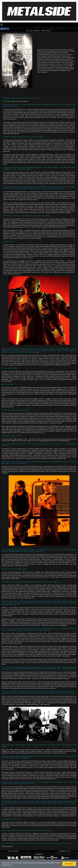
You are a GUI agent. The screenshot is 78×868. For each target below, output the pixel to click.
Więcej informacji (7, 865)
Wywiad (3, 29)
